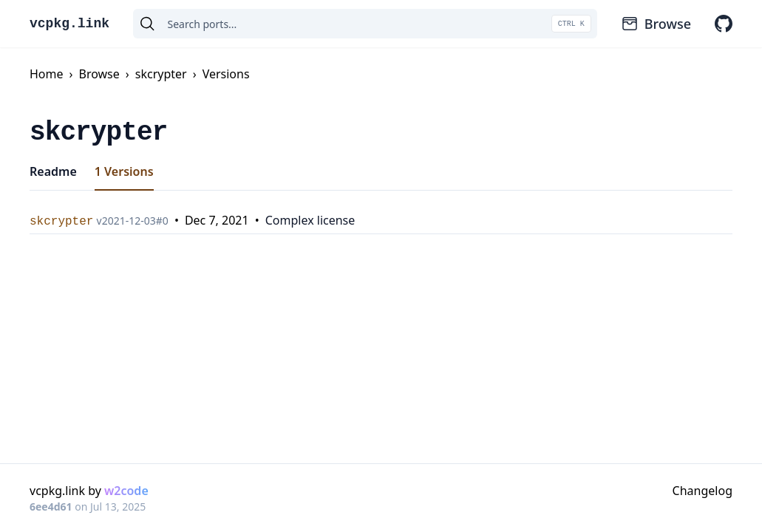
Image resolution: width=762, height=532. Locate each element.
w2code (126, 491)
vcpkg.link (69, 24)
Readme (53, 171)
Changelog (703, 491)
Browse (656, 24)
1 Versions (124, 171)
